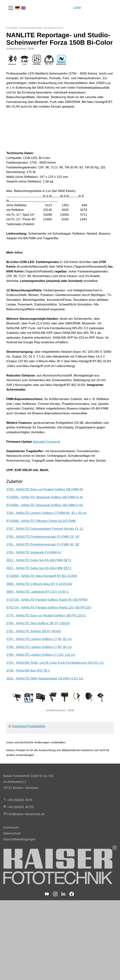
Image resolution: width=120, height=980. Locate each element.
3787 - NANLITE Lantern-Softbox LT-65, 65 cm (39, 639)
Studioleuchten (54, 28)
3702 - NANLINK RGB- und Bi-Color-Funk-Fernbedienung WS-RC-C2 (55, 663)
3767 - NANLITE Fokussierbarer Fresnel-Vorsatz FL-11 (45, 529)
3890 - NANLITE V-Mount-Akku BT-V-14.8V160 (39, 584)
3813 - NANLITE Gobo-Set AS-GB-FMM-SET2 (39, 568)
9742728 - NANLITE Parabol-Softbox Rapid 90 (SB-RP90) (47, 600)
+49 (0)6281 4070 (20, 800)
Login (77, 7)
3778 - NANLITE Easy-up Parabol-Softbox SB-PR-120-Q (46, 615)
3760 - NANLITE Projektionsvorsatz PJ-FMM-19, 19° (43, 537)
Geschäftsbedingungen (20, 839)
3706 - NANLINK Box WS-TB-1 (28, 671)
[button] (11, 8)
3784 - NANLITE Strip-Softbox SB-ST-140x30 (38, 623)
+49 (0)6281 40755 (21, 807)
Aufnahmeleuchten (31, 28)
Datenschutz (12, 833)
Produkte (12, 28)
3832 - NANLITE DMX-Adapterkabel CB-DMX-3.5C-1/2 (45, 679)
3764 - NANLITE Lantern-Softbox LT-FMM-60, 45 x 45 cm (46, 513)
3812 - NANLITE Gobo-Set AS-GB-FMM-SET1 (39, 560)
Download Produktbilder (29, 726)
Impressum (11, 827)
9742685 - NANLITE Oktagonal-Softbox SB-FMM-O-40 (45, 497)
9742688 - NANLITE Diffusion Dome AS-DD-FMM (41, 521)
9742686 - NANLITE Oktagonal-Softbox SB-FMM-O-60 (45, 505)
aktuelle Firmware (46, 442)
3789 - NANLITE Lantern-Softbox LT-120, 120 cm (41, 655)
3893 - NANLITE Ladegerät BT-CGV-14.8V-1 (37, 592)
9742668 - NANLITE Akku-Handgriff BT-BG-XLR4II (42, 576)
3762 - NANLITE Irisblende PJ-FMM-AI (34, 552)
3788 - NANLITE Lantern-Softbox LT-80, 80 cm (39, 647)
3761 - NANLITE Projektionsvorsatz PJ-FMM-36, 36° (43, 544)
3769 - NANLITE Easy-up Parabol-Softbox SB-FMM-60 (45, 489)
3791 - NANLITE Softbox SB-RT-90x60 (34, 631)
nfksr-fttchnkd (26, 814)
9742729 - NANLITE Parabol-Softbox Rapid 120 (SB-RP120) (49, 607)
